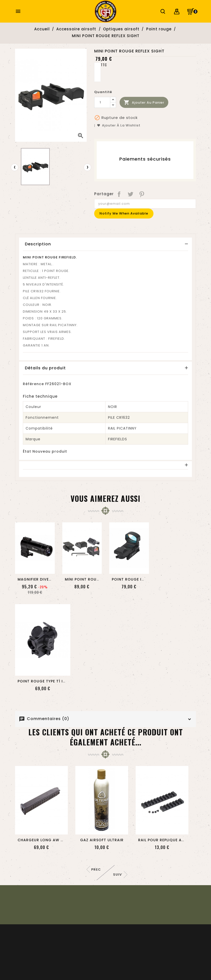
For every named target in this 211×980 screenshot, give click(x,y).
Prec (96, 869)
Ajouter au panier (144, 102)
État (27, 451)
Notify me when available (124, 213)
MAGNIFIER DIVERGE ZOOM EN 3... (50, 579)
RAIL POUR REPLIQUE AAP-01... (167, 840)
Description (38, 244)
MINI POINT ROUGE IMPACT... (93, 579)
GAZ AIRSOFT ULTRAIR (102, 840)
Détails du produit (45, 368)
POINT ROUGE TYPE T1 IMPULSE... (49, 681)
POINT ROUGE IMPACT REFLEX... (142, 579)
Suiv (117, 874)
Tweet (131, 194)
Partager (119, 194)
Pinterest (142, 194)
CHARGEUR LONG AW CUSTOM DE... (52, 840)
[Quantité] (102, 102)
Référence (33, 384)
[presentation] (15, 167)
